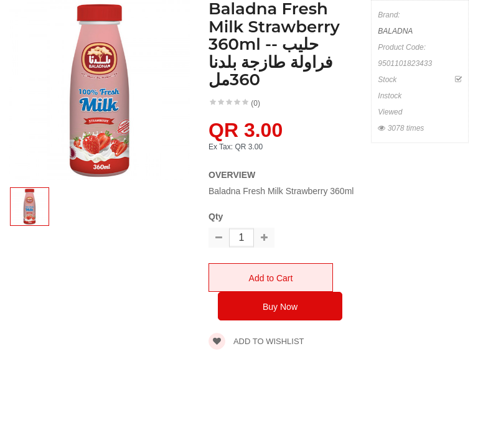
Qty (216, 217)
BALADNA (395, 31)
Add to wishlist (256, 341)
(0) (255, 103)
